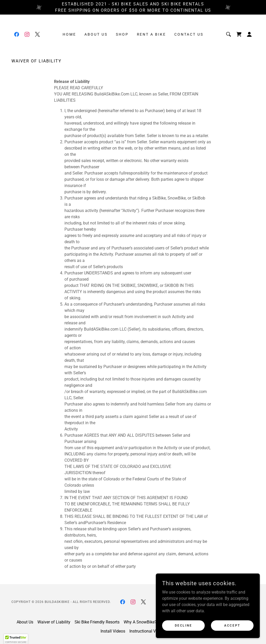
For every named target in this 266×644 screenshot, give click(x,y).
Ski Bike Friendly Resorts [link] (97, 622)
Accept (232, 625)
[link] (17, 34)
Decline (184, 625)
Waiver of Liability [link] (54, 622)
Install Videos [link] (113, 631)
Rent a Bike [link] (152, 34)
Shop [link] (122, 34)
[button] (249, 34)
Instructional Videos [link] (148, 631)
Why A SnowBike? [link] (140, 622)
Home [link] (69, 34)
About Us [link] (96, 34)
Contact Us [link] (189, 34)
